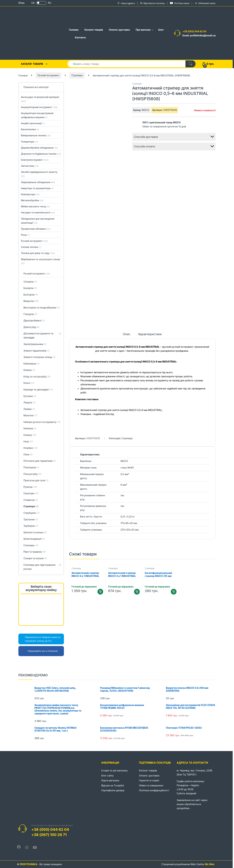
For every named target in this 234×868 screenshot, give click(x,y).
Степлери (31, 546)
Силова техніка (31, 247)
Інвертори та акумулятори (37, 188)
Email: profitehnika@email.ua (199, 35)
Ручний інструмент (48, 75)
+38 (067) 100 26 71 (49, 835)
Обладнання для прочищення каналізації (38, 221)
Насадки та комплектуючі (38, 212)
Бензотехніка (30, 129)
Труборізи (31, 526)
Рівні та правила (35, 552)
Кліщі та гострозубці (37, 377)
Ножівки (30, 448)
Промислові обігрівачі (36, 229)
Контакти (80, 37)
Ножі (28, 442)
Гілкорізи (30, 314)
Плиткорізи (31, 468)
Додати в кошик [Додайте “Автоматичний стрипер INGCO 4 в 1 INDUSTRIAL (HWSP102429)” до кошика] (100, 592)
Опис (127, 334)
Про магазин (143, 30)
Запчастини (30, 166)
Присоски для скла (36, 481)
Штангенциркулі (34, 539)
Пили (28, 455)
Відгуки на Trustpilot (113, 785)
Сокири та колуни (35, 559)
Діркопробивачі (34, 321)
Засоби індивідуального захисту (39, 174)
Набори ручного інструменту (42, 422)
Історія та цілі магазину (114, 770)
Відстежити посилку (152, 3)
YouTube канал (180, 3)
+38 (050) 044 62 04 (194, 31)
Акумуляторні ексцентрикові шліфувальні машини (37, 115)
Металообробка (32, 200)
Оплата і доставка (119, 30)
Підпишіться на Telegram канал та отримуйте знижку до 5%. (40, 639)
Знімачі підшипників (36, 351)
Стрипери (77, 75)
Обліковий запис (205, 3)
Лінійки (29, 409)
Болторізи (31, 295)
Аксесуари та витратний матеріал (40, 99)
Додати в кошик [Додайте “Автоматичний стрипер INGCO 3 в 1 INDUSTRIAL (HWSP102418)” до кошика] (137, 592)
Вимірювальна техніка (36, 135)
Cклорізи (30, 282)
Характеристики (150, 334)
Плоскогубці (32, 474)
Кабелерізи (31, 364)
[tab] (127, 336)
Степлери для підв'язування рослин (42, 567)
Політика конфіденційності (154, 790)
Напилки (30, 429)
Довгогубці (31, 327)
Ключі (29, 383)
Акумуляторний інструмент (39, 107)
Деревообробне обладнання (39, 148)
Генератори (30, 142)
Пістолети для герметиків (40, 461)
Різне (25, 235)
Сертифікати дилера (113, 790)
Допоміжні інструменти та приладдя (42, 336)
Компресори (30, 194)
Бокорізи (30, 288)
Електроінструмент (35, 160)
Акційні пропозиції (33, 123)
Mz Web (210, 864)
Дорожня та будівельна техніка (41, 154)
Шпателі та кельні (35, 533)
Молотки (30, 416)
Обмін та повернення (151, 785)
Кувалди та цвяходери (38, 390)
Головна (74, 30)
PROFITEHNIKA (28, 864)
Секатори (31, 494)
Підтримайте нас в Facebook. (39, 651)
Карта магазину (110, 780)
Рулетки (30, 487)
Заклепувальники (35, 344)
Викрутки (31, 301)
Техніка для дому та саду (38, 253)
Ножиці (30, 435)
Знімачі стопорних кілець (39, 357)
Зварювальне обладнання (38, 182)
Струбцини (31, 513)
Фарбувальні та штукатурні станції (40, 261)
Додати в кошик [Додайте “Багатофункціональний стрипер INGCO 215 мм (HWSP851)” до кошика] (174, 592)
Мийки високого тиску (35, 206)
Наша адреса (126, 3)
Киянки (29, 370)
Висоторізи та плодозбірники (42, 308)
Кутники (30, 396)
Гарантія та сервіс (149, 780)
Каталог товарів (94, 30)
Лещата (30, 403)
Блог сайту (107, 776)
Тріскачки (31, 520)
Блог (161, 30)
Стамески (31, 500)
